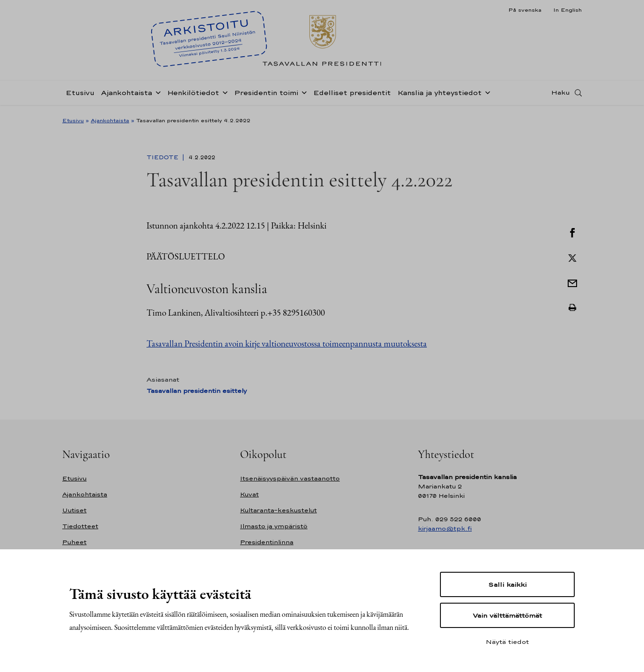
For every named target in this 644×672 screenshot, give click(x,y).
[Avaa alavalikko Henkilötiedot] (223, 95)
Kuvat (249, 494)
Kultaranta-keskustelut (278, 510)
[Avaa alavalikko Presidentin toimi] (302, 95)
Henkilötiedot (193, 95)
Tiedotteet (80, 526)
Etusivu (80, 95)
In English (567, 10)
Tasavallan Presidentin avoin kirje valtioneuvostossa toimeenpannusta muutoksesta (287, 343)
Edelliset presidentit (352, 95)
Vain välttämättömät (507, 615)
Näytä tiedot (507, 642)
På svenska (525, 10)
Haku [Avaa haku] (561, 95)
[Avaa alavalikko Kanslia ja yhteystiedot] (486, 95)
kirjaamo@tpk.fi (445, 528)
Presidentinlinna (267, 542)
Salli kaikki (507, 584)
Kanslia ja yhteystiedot (439, 95)
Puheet (74, 542)
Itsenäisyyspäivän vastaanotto (290, 478)
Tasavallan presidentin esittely (197, 391)
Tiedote (163, 157)
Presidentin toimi (266, 95)
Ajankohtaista (127, 95)
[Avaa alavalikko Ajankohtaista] (156, 95)
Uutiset (74, 510)
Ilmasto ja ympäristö (274, 526)
